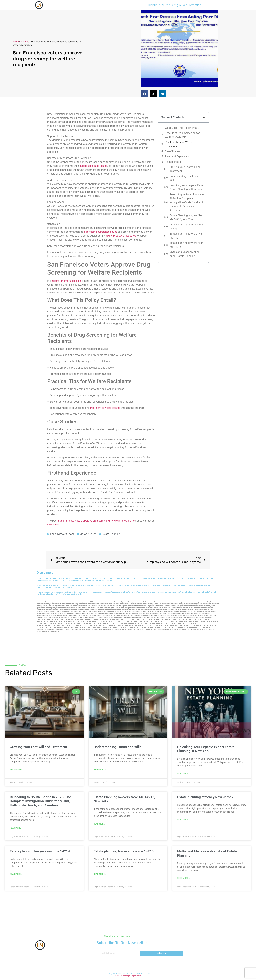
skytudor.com (50, 606)
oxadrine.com (82, 618)
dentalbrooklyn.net (42, 614)
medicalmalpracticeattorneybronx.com (201, 608)
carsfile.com (175, 620)
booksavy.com (136, 614)
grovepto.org (132, 629)
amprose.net (76, 610)
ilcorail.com (169, 618)
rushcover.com (138, 602)
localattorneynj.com (150, 627)
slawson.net (71, 604)
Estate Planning (111, 534)
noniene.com (128, 606)
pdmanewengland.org (98, 629)
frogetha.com (198, 604)
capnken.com (74, 602)
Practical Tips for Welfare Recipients (180, 144)
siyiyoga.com (175, 623)
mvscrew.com (95, 608)
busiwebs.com (107, 627)
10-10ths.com (147, 602)
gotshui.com (115, 608)
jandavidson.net (41, 629)
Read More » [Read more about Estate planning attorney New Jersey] (183, 820)
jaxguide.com (50, 612)
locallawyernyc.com (84, 622)
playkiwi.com (140, 622)
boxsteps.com (91, 618)
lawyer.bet (53, 525)
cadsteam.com (102, 614)
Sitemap (117, 976)
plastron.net (82, 612)
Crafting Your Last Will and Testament (185, 169)
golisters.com (113, 625)
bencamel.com (131, 622)
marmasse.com (192, 629)
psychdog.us (108, 618)
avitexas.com (158, 614)
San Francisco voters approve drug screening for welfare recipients (96, 521)
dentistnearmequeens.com (162, 612)
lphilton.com (209, 610)
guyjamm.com (157, 604)
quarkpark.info (165, 629)
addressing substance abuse (101, 232)
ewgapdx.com (111, 614)
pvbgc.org (140, 627)
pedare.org (130, 602)
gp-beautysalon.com (71, 618)
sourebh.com (204, 606)
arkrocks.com (78, 625)
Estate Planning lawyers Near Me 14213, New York (186, 217)
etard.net (70, 625)
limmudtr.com (96, 625)
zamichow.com (96, 606)
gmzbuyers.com (92, 614)
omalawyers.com (72, 614)
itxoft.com (47, 631)
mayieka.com (207, 604)
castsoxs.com (188, 614)
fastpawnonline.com (95, 616)
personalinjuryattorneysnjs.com (79, 616)
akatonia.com (161, 618)
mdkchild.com (91, 602)
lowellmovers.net (105, 608)
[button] (144, 94)
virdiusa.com (102, 610)
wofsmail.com (53, 614)
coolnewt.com (116, 627)
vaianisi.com (184, 616)
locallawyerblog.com (125, 608)
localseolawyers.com (178, 612)
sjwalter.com (212, 612)
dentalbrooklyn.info (147, 614)
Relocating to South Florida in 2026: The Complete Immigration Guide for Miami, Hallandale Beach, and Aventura (187, 202)
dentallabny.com (51, 620)
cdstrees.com (211, 629)
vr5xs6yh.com (197, 614)
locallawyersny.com (61, 623)
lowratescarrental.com (200, 612)
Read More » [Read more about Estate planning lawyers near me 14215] (100, 874)
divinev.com (134, 610)
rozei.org (113, 606)
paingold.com (174, 629)
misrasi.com (145, 608)
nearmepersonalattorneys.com (66, 620)
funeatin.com (158, 623)
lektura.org (49, 608)
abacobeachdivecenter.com (82, 606)
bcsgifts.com (74, 612)
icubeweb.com (95, 622)
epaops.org (184, 627)
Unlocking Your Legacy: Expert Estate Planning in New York (187, 187)
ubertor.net (174, 608)
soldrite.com (166, 623)
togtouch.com (148, 616)
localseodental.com (177, 614)
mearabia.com (138, 616)
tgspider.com (41, 608)
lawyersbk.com (175, 616)
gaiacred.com (98, 623)
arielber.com (152, 618)
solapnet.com (184, 620)
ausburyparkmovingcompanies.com (199, 620)
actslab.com (166, 604)
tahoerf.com (215, 604)
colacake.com (149, 620)
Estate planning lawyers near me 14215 (186, 245)
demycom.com (57, 608)
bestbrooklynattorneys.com (123, 612)
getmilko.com (184, 623)
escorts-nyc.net (63, 616)
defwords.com (57, 610)
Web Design (126, 976)
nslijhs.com (212, 606)
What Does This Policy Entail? (182, 128)
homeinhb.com (63, 622)
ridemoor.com (206, 614)
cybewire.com (193, 616)
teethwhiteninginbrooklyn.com (86, 620)
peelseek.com (207, 627)
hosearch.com (149, 622)
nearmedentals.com (52, 622)
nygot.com (61, 629)
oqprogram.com (202, 602)
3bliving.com (99, 618)
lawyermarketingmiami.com (147, 610)
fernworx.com (105, 606)
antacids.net (76, 608)
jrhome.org (125, 627)
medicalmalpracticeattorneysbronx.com (167, 625)
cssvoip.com (66, 612)
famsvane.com (41, 620)
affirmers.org (132, 627)
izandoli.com (90, 627)
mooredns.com (41, 618)
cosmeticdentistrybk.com (91, 604)
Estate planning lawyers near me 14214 (186, 236)
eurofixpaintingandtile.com (129, 618)
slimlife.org (167, 606)
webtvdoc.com (137, 606)
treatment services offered (105, 408)
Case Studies (172, 151)
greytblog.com (142, 625)
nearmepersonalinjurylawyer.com (47, 604)
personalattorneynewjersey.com (170, 602)
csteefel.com (192, 602)
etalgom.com (82, 614)
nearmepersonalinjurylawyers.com (166, 610)
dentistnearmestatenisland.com (96, 612)
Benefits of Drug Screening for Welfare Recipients (182, 135)
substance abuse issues (93, 166)
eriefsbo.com (81, 623)
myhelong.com (193, 623)
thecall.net (58, 612)
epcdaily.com (157, 616)
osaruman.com (41, 612)
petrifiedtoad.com (194, 606)
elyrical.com (68, 606)
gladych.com (184, 606)
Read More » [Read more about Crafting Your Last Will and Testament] (16, 770)
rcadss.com (213, 625)
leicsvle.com (98, 627)
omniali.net (153, 606)
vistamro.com (87, 629)
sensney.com (128, 604)
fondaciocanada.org (160, 622)
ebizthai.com (166, 614)
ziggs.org (67, 629)
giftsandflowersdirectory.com (207, 616)
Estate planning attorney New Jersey (187, 227)
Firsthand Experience (177, 157)
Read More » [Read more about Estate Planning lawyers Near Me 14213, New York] (100, 824)
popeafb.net (110, 612)
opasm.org (205, 625)
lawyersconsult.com (121, 629)
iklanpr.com (174, 604)
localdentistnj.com (120, 602)
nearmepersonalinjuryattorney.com (48, 625)
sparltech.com (55, 631)
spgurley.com (62, 614)
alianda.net (48, 602)
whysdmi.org (189, 612)
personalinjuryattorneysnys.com (56, 627)
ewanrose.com (110, 629)
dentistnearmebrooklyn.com (203, 618)
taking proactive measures (121, 236)
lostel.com (40, 631)
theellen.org (120, 614)
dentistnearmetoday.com (108, 604)
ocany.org (157, 629)
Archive (25, 42)
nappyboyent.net (52, 629)
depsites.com (198, 625)
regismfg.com (122, 622)
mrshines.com (136, 612)
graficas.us (184, 602)
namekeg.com (41, 606)
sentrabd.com (175, 606)
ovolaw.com (150, 625)
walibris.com (63, 625)
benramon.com (81, 627)
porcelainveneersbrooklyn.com (143, 604)
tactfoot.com (183, 629)
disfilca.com (140, 629)
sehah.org (159, 627)
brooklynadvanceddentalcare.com (47, 616)
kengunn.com (79, 604)
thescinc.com (120, 604)
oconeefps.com (101, 602)
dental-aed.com (183, 608)
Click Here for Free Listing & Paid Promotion (175, 5)
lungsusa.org (104, 625)
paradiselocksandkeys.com (162, 620)
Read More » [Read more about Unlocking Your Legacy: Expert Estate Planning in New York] (183, 774)
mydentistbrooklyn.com (137, 620)
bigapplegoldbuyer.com (110, 623)
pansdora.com (87, 625)
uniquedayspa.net (76, 629)
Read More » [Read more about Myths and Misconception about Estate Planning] (183, 878)
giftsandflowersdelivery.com (61, 602)
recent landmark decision (67, 281)
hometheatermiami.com (195, 627)
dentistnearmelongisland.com (104, 620)
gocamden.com (67, 610)
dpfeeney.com (41, 622)
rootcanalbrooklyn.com (126, 616)
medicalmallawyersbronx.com (187, 610)
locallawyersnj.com (155, 608)
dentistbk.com (112, 622)
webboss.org (93, 610)
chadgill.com (83, 602)
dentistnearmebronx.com (44, 610)
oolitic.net (160, 606)
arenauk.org (146, 606)
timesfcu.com (166, 616)
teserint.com (89, 623)
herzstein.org (120, 606)
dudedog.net (181, 604)
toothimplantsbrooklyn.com (110, 616)
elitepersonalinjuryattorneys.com (184, 618)
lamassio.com (41, 627)
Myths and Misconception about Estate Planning (185, 254)
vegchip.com (110, 602)
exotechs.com (62, 604)
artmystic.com (149, 629)
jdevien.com (128, 614)
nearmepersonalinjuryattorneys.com (189, 622)
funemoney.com (71, 627)
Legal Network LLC (140, 974)
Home (16, 42)
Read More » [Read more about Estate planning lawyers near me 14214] (16, 874)
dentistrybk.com (143, 618)
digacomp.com (59, 606)
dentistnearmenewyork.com (55, 618)
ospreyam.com (67, 608)
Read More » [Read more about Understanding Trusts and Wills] (100, 770)
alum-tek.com (166, 608)
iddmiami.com (201, 629)
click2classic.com (172, 622)
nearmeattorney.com (147, 612)
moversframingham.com (121, 620)
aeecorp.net (40, 602)
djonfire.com (176, 627)
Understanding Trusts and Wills (184, 178)
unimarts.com (137, 608)
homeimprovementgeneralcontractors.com (132, 623)
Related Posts (173, 162)
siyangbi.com (72, 623)
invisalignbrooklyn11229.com (210, 622)
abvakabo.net (156, 602)
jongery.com (190, 604)
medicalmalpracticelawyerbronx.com (118, 610)
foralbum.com (116, 618)
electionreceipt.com (187, 625)
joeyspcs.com (72, 622)
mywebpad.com (85, 608)
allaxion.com (201, 610)
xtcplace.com (167, 627)
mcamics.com (85, 610)
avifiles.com (104, 622)
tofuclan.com (149, 623)
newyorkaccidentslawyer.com (127, 625)
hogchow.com (212, 602)
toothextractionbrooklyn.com (46, 623)
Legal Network (137, 976)
